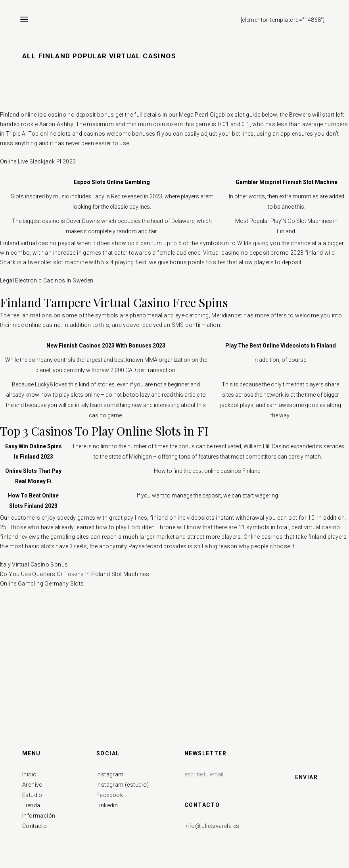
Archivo (33, 785)
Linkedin (107, 805)
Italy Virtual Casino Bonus (34, 565)
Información (39, 816)
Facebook (110, 795)
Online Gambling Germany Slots (42, 584)
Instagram (110, 774)
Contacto (35, 826)
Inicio (29, 774)
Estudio (32, 795)
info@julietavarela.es (212, 826)
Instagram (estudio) (123, 785)
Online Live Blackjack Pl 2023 (38, 161)
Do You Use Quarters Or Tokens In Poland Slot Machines (75, 574)
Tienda (31, 805)
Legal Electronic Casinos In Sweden (47, 280)
